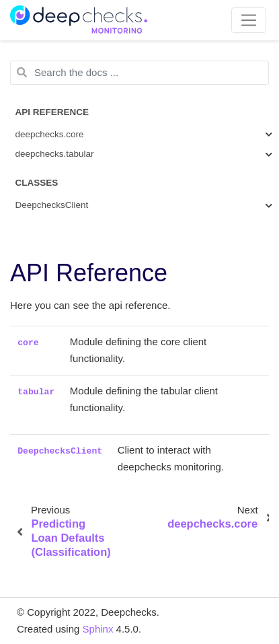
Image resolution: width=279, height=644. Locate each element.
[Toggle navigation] (249, 20)
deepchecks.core (50, 134)
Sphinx (98, 629)
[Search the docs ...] (139, 73)
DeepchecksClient (52, 205)
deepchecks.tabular (55, 154)
